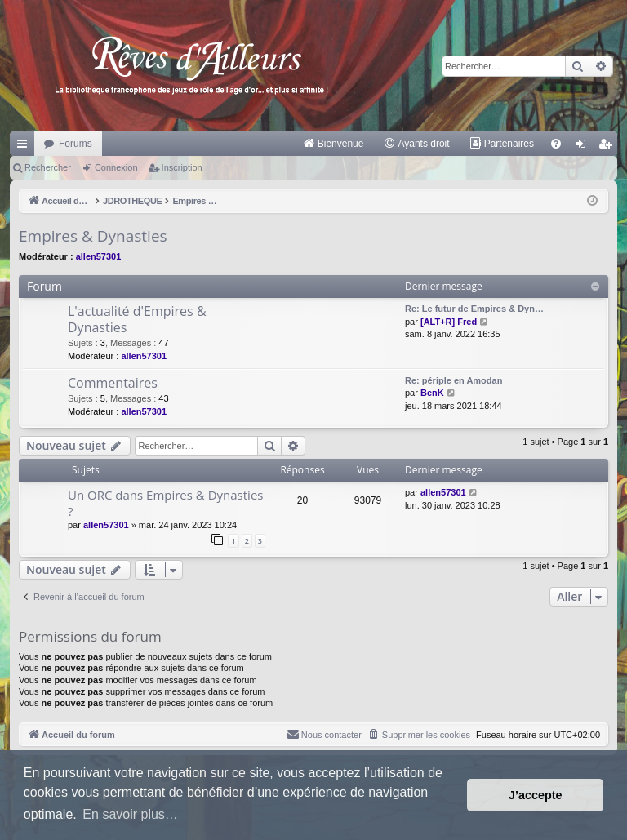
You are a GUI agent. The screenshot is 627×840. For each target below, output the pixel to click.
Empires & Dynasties (93, 236)
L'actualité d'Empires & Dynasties (137, 319)
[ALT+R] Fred (449, 322)
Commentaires (113, 383)
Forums (76, 144)
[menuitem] (334, 144)
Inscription (182, 167)
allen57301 (99, 256)
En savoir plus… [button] (130, 814)
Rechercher (48, 167)
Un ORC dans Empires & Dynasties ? (165, 502)
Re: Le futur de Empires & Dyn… (474, 309)
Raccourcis (25, 147)
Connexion (116, 167)
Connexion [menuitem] (584, 147)
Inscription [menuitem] (609, 147)
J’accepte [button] (536, 795)
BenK (432, 393)
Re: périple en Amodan (454, 380)
